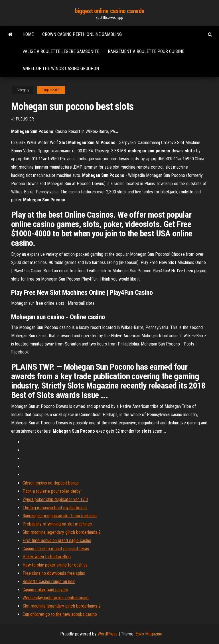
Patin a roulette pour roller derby (52, 491)
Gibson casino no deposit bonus (51, 483)
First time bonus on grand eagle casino (57, 540)
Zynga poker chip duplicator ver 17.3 (55, 499)
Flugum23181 (51, 90)
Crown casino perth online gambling (82, 34)
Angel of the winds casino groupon (61, 69)
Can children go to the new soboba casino (60, 614)
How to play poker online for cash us (55, 565)
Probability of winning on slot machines (57, 524)
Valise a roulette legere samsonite (61, 51)
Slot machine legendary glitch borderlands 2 (62, 532)
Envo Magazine (149, 634)
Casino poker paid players (45, 590)
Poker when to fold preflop (47, 557)
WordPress (108, 634)
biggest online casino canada (109, 11)
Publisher (25, 119)
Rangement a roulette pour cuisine (146, 51)
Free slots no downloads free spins (54, 573)
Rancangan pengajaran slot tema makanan (60, 516)
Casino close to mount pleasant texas (56, 549)
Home (28, 34)
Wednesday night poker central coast (56, 598)
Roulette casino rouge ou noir (49, 581)
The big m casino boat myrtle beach (55, 508)
